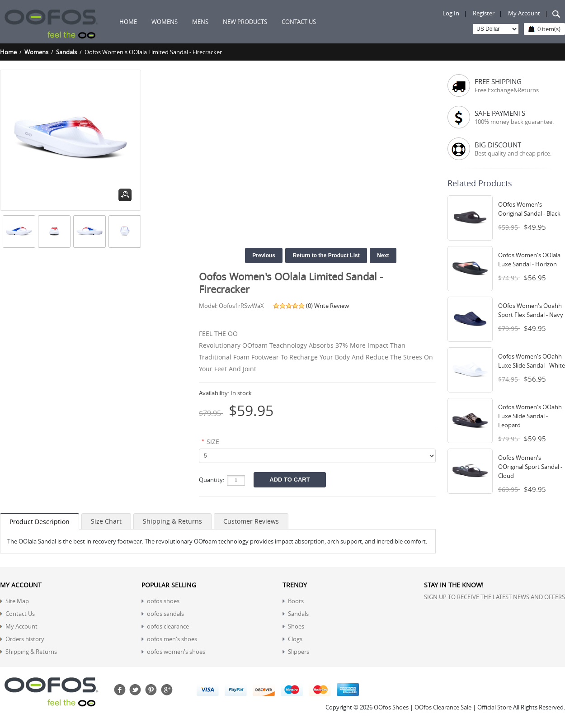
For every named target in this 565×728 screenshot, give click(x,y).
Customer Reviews (251, 521)
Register (484, 13)
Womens (36, 52)
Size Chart (106, 521)
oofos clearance (168, 626)
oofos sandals (165, 614)
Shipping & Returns (172, 521)
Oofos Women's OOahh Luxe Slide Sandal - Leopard (530, 416)
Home (128, 22)
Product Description (40, 522)
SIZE (213, 442)
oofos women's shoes (176, 652)
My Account (524, 13)
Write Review (332, 306)
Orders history (25, 639)
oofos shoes (163, 601)
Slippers (299, 652)
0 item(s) (549, 29)
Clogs (295, 639)
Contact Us (20, 614)
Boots (296, 601)
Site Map (17, 601)
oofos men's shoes (172, 639)
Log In (451, 13)
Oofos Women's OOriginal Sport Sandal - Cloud (530, 467)
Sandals (66, 52)
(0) (309, 306)
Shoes (296, 626)
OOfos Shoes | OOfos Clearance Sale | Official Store (443, 707)
